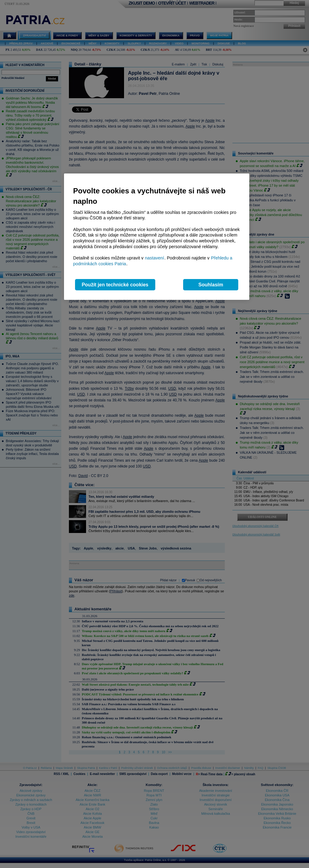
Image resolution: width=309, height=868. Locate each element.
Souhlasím (211, 285)
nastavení (154, 258)
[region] (157, 237)
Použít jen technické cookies (115, 285)
